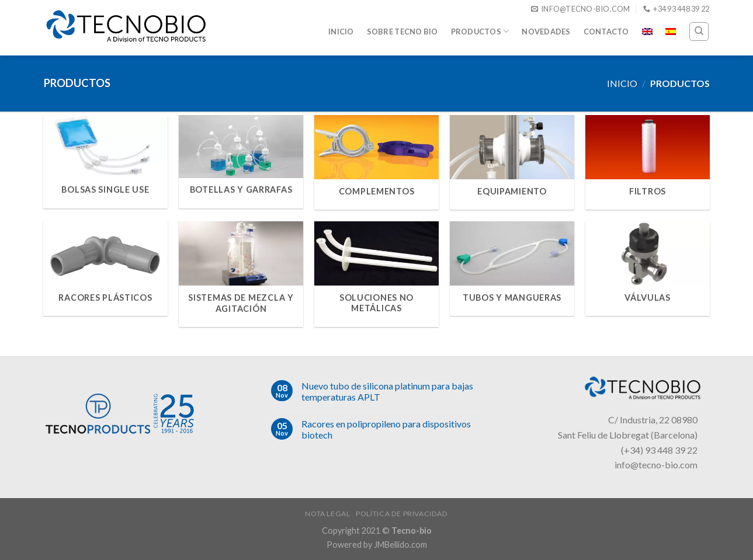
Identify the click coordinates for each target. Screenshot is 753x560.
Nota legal (327, 514)
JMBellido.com (400, 545)
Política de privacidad (402, 514)
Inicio (341, 32)
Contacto (606, 32)
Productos (480, 31)
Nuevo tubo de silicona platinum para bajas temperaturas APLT (387, 391)
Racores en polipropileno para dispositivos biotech (386, 429)
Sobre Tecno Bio (402, 32)
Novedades (546, 32)
